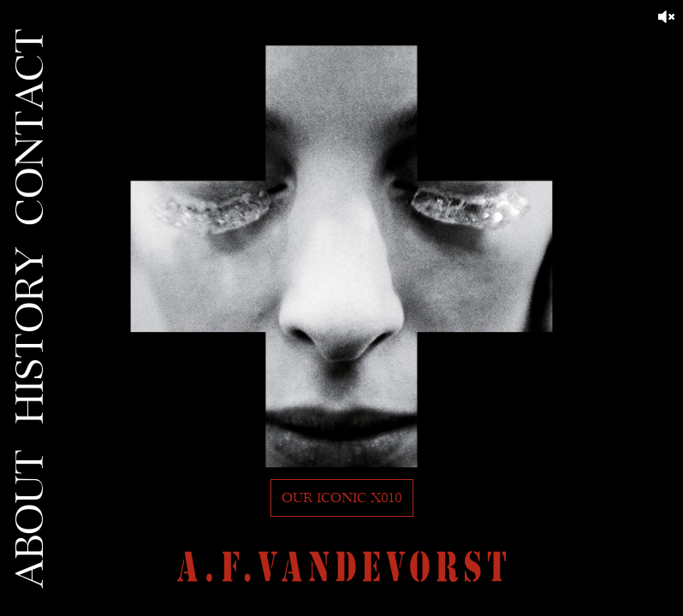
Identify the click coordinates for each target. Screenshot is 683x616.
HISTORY (31, 335)
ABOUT (31, 519)
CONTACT (31, 127)
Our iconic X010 (342, 498)
